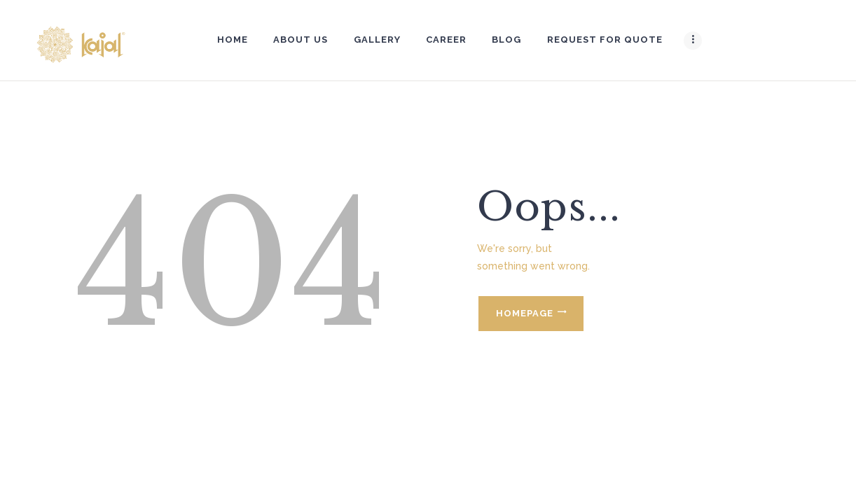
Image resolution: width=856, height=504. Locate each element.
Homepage (525, 313)
